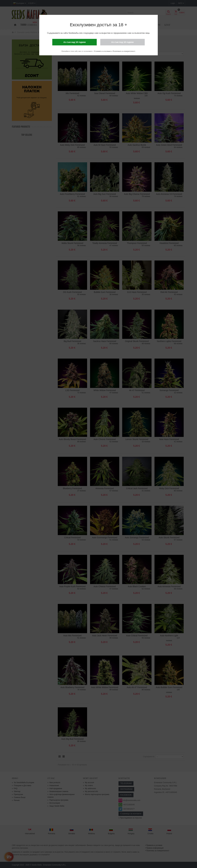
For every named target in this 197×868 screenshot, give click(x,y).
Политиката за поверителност (124, 51)
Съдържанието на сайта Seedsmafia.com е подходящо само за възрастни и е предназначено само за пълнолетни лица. (98, 33)
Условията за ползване (102, 51)
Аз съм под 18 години (122, 42)
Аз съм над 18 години (75, 42)
